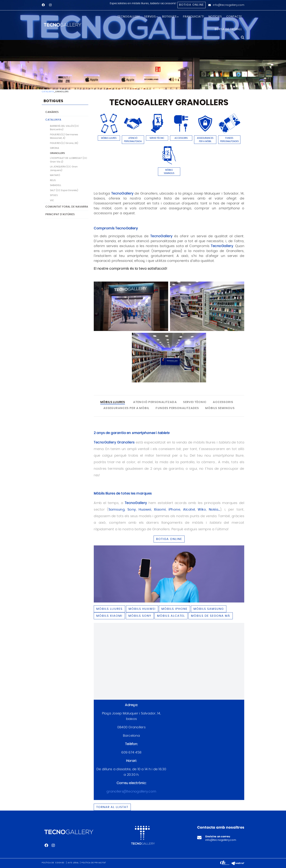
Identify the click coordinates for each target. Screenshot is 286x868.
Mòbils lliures (109, 609)
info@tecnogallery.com (229, 5)
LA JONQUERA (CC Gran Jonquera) (64, 169)
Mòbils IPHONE (174, 609)
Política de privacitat (94, 863)
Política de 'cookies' (53, 863)
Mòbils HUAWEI (142, 609)
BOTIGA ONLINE (169, 539)
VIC (52, 200)
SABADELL (56, 185)
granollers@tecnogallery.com (131, 792)
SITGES (54, 195)
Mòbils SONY (140, 616)
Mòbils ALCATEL (171, 616)
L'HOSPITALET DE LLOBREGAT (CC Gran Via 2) (69, 160)
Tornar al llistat (112, 807)
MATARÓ (55, 175)
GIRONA (55, 148)
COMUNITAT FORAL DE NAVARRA (67, 207)
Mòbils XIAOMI (109, 616)
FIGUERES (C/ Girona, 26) (64, 143)
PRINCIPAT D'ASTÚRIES (60, 214)
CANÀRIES (52, 112)
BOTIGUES (53, 101)
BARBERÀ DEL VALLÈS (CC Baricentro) (64, 128)
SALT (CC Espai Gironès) (64, 190)
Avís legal (73, 863)
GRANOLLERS (57, 153)
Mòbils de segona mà (211, 616)
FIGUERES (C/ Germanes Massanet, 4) (64, 136)
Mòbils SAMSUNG (209, 609)
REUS (53, 180)
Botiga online (192, 5)
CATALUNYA (48, 92)
